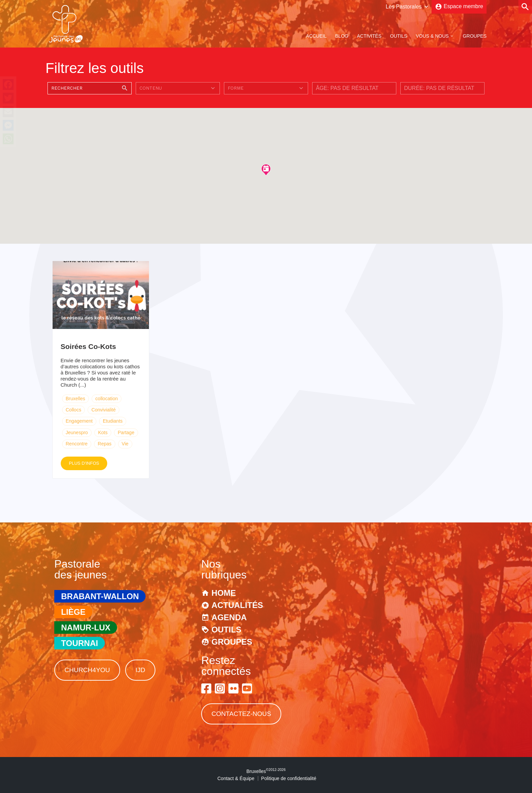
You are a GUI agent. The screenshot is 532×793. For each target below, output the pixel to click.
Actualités (237, 605)
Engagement (79, 421)
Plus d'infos (84, 463)
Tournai (80, 643)
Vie (125, 444)
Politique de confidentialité (289, 778)
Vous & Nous (432, 36)
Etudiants (113, 421)
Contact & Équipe (236, 778)
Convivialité (103, 410)
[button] (266, 170)
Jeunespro (77, 432)
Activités (369, 36)
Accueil (316, 36)
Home (224, 593)
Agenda (229, 617)
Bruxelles (76, 399)
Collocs (74, 410)
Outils (399, 36)
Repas (104, 444)
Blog (342, 36)
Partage (126, 432)
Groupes (475, 36)
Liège (73, 612)
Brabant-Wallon (100, 596)
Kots (103, 432)
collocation (107, 399)
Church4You (87, 670)
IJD (140, 670)
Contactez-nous (241, 714)
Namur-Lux (86, 628)
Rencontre (77, 444)
